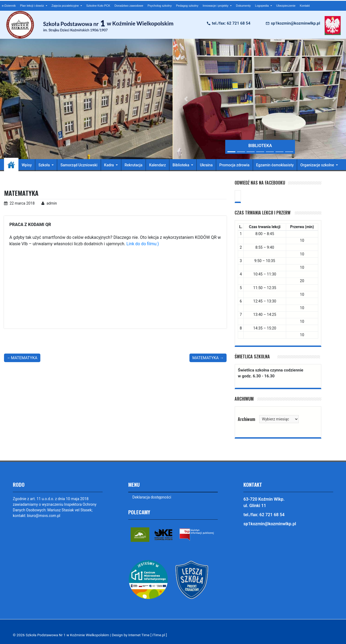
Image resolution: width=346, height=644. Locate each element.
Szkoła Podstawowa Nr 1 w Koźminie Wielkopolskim (68, 635)
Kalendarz (158, 165)
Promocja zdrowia (234, 165)
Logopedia (262, 6)
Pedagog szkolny (187, 6)
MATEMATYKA (24, 358)
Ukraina (206, 165)
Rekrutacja (133, 165)
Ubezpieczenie (286, 6)
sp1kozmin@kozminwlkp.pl (296, 23)
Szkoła (45, 165)
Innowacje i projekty (216, 6)
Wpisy (27, 165)
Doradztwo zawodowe (129, 6)
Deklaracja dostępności (152, 497)
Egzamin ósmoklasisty (275, 165)
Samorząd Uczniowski (79, 165)
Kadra (110, 165)
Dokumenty (243, 6)
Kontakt (305, 6)
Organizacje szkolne (318, 165)
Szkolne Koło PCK (98, 6)
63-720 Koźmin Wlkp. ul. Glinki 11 (264, 502)
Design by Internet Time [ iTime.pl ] (141, 635)
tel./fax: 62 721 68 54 (231, 23)
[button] (186, 99)
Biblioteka (181, 165)
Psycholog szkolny (160, 6)
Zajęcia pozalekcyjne (66, 6)
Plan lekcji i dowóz (32, 6)
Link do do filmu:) (143, 244)
